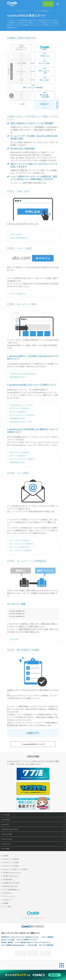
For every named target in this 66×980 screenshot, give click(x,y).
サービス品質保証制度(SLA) (11, 890)
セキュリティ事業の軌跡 (46, 945)
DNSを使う (15, 639)
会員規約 (6, 856)
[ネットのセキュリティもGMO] (33, 975)
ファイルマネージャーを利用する (23, 415)
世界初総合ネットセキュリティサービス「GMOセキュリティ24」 (20, 937)
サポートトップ (11, 11)
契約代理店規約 (8, 879)
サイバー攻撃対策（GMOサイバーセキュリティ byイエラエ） (33, 942)
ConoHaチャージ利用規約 (11, 863)
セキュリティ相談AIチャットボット (27, 940)
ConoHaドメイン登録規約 (11, 859)
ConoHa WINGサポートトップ (25, 11)
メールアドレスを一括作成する (22, 544)
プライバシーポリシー (10, 896)
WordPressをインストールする (22, 405)
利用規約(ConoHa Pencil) (11, 876)
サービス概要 (7, 907)
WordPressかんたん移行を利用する (23, 374)
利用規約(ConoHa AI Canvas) (12, 873)
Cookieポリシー (8, 900)
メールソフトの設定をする (20, 547)
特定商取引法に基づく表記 (11, 883)
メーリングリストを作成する (21, 550)
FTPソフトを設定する (19, 412)
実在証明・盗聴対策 (7, 942)
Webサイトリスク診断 (8, 940)
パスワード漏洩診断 (47, 937)
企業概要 (6, 903)
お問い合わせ (7, 893)
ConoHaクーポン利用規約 (11, 866)
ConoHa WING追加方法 (19, 238)
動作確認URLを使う (18, 377)
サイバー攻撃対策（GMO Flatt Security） (13, 945)
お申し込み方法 (17, 234)
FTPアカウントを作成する (20, 408)
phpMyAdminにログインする (21, 422)
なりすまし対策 (32, 945)
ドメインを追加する (18, 294)
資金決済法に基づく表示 (10, 886)
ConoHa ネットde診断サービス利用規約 (15, 869)
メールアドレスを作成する (20, 540)
